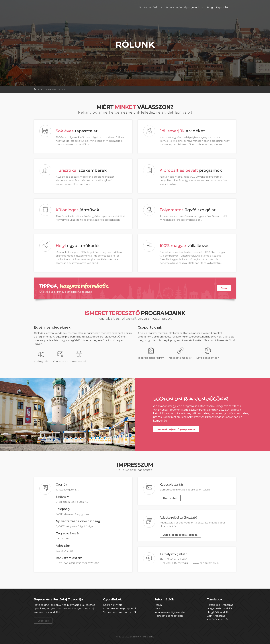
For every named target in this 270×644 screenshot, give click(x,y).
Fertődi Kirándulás (218, 619)
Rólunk (159, 605)
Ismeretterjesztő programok (185, 7)
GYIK (158, 608)
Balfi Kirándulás (216, 616)
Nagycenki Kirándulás (220, 608)
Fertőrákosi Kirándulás (220, 605)
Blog (210, 7)
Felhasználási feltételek (169, 616)
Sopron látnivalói (151, 7)
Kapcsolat (222, 7)
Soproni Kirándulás (62, 7)
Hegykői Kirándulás (218, 612)
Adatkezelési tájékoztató (180, 535)
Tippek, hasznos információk (120, 612)
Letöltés (43, 621)
